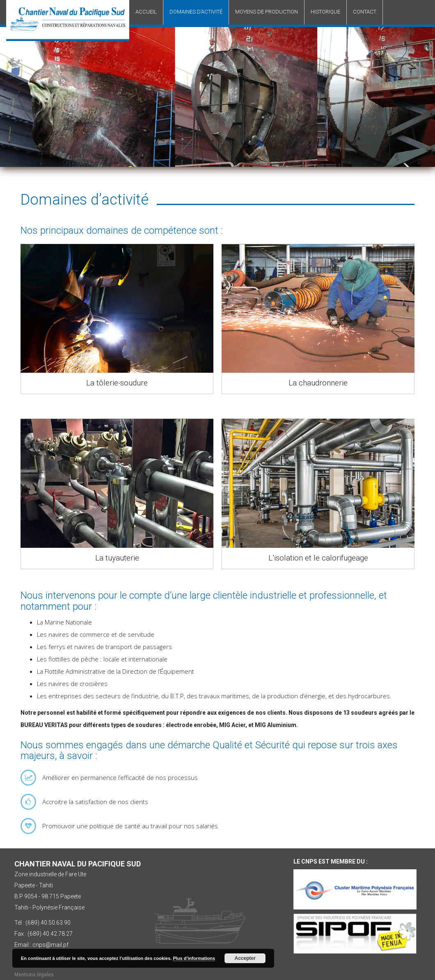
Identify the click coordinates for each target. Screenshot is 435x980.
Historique (325, 12)
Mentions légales (34, 975)
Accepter (245, 958)
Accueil (146, 12)
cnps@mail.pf (50, 945)
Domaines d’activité (196, 12)
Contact (365, 12)
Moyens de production (267, 12)
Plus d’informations (194, 958)
